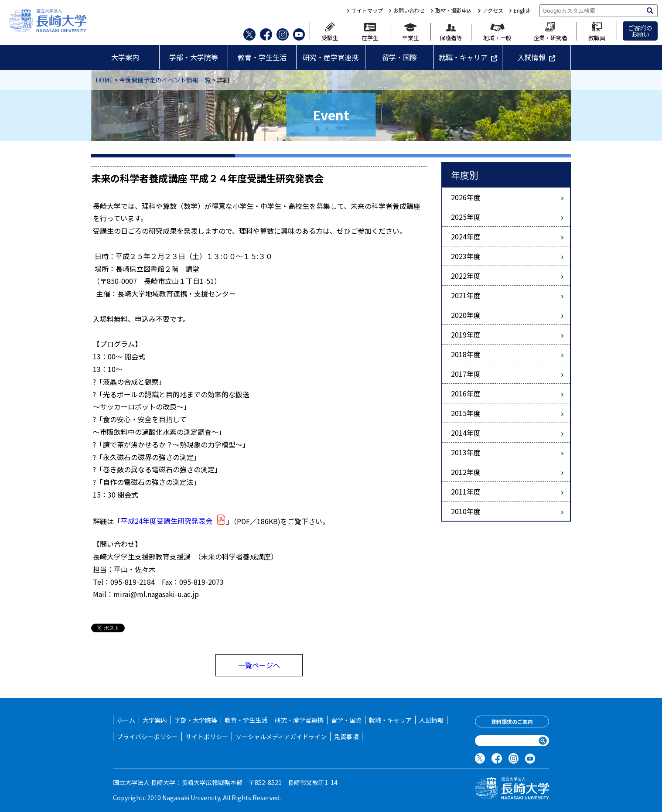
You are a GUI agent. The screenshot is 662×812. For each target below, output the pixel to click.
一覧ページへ (259, 665)
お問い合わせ (409, 10)
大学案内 (125, 57)
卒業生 (411, 32)
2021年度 (466, 295)
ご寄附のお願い (640, 31)
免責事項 (346, 737)
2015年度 (466, 413)
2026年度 (466, 197)
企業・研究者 (550, 31)
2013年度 (466, 452)
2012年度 (466, 472)
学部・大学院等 (194, 57)
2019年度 (466, 334)
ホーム (126, 720)
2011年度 (466, 491)
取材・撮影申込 (454, 10)
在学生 (370, 32)
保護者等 (451, 32)
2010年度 (466, 511)
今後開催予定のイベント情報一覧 (165, 80)
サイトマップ (367, 10)
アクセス (493, 10)
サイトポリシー (207, 737)
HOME (104, 80)
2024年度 (466, 236)
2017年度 (466, 374)
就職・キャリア (463, 57)
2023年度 (466, 256)
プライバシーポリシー (147, 737)
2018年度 (466, 354)
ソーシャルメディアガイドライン (281, 737)
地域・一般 (497, 32)
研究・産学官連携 (331, 57)
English (522, 10)
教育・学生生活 (262, 57)
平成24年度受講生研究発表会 (174, 521)
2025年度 (466, 217)
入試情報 (532, 57)
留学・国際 (399, 57)
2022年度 (466, 276)
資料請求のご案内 (512, 722)
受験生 (330, 31)
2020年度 (466, 315)
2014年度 (466, 433)
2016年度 (466, 393)
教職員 (597, 31)
